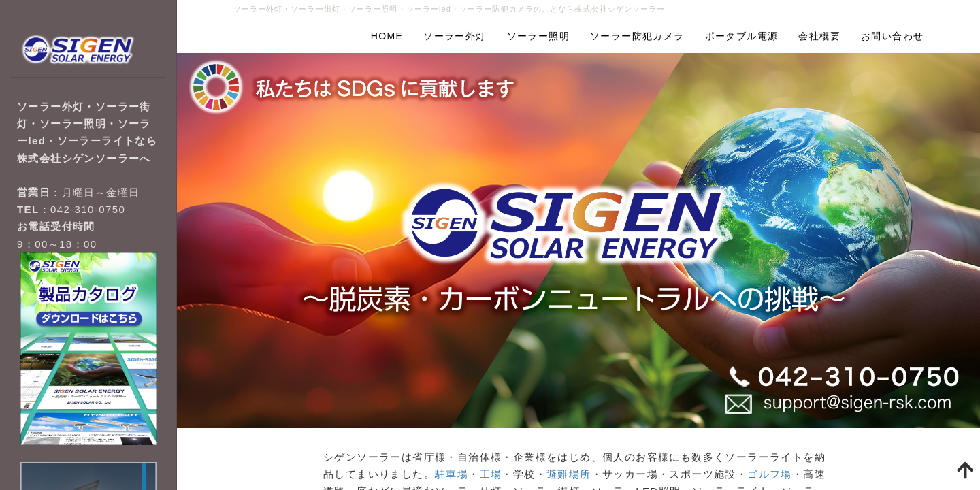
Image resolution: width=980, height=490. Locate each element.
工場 (491, 474)
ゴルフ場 (770, 474)
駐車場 (452, 474)
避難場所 (569, 474)
